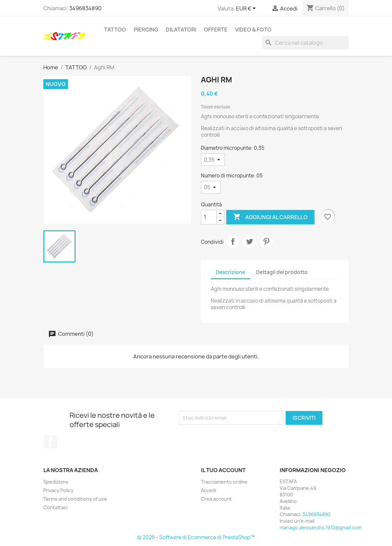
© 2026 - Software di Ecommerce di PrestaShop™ (196, 537)
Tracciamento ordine (224, 482)
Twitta (250, 241)
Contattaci (55, 507)
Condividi (233, 241)
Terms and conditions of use (75, 499)
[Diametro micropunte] (213, 160)
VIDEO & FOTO (253, 30)
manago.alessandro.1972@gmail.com (321, 527)
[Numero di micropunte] (211, 187)
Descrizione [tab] (230, 272)
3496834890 (85, 8)
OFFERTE (216, 30)
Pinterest (266, 241)
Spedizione (56, 482)
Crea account (216, 499)
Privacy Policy (58, 490)
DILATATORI (181, 30)
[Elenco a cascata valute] (247, 9)
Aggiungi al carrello (270, 217)
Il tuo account (223, 470)
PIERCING (146, 30)
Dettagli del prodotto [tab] (282, 272)
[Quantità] (209, 217)
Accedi (208, 490)
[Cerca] (305, 43)
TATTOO (115, 30)
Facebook (51, 442)
